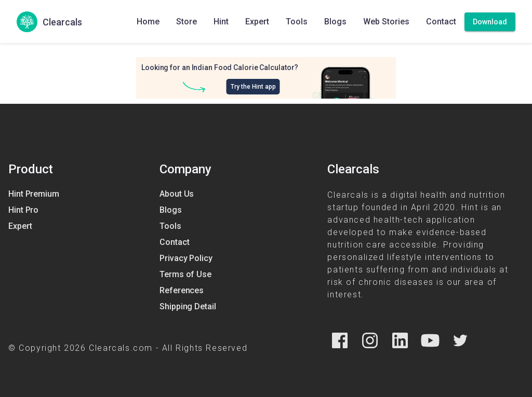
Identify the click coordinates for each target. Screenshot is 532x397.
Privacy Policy (186, 258)
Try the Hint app (253, 87)
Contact (441, 22)
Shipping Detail (188, 306)
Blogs (335, 22)
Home (148, 22)
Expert (257, 22)
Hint (221, 22)
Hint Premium (34, 194)
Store (187, 22)
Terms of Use (185, 274)
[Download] (490, 22)
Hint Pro (23, 210)
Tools (297, 22)
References (182, 290)
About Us (177, 194)
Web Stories (386, 22)
